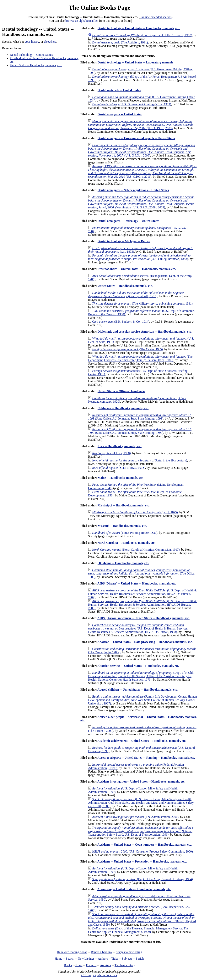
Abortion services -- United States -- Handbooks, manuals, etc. (138, 666)
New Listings (86, 959)
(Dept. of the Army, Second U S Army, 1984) (143, 879)
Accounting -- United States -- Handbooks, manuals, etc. (134, 889)
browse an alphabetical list (82, 21)
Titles (115, 959)
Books (68, 965)
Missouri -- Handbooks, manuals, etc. (122, 526)
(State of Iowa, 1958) (111, 453)
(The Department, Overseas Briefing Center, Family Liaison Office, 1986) (140, 358)
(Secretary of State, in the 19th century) (140, 460)
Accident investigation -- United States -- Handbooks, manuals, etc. (141, 781)
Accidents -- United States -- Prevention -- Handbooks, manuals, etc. (142, 861)
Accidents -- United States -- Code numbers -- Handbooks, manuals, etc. (145, 845)
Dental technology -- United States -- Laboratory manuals (135, 62)
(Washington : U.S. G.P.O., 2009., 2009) (141, 202)
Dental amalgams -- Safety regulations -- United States (133, 190)
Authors (103, 959)
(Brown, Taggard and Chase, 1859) (142, 919)
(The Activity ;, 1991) (120, 42)
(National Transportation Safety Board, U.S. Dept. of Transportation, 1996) (141, 831)
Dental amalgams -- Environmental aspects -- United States (136, 138)
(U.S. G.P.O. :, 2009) (142, 150)
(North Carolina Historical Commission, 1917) (136, 550)
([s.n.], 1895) (135, 512)
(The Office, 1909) (142, 573)
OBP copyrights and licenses (99, 975)
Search (70, 959)
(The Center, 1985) (127, 349)
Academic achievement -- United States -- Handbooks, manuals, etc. (142, 741)
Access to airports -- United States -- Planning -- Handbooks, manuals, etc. (146, 758)
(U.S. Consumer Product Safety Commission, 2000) (143, 851)
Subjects (127, 959)
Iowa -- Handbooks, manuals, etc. (120, 446)
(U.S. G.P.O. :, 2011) (142, 171)
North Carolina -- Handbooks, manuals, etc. (126, 543)
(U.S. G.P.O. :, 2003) (140, 125)
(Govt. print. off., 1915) (136, 294)
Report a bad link (102, 952)
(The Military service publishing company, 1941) (142, 303)
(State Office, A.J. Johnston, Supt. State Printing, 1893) (140, 417)
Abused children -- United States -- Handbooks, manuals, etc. (137, 690)
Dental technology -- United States (31, 55)
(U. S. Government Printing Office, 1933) (132, 104)
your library (32, 42)
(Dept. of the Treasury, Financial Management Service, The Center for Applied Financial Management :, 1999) (138, 930)
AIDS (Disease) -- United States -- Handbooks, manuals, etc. (137, 583)
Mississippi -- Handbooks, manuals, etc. (124, 505)
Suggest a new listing (129, 952)
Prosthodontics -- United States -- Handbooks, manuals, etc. (137, 269)
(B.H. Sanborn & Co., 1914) (121, 322)
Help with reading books (72, 952)
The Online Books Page (99, 7)
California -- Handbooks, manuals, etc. (123, 408)
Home (59, 959)
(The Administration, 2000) (135, 817)
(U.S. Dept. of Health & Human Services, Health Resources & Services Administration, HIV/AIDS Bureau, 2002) (142, 594)
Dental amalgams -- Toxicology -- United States (128, 221)
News (79, 965)
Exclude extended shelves (156, 17)
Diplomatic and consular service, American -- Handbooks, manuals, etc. (145, 332)
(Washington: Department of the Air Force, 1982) (142, 35)
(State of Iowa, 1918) (119, 468)
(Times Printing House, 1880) (125, 533)
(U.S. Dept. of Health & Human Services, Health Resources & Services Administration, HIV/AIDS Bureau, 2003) (142, 605)
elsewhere (50, 42)
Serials (140, 959)
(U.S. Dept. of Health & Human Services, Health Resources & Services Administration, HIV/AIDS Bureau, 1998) (138, 628)
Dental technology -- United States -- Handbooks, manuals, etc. (139, 28)
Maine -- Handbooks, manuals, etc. (121, 478)
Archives (105, 965)
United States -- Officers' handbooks (121, 391)
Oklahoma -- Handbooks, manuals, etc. (123, 563)
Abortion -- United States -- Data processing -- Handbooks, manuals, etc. (145, 642)
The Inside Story (125, 965)
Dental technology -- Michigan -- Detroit (124, 241)
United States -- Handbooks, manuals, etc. (36, 65)
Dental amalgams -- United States (120, 114)
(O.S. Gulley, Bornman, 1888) (139, 257)
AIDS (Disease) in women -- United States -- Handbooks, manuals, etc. (143, 618)
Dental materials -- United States (119, 90)
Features (91, 965)
